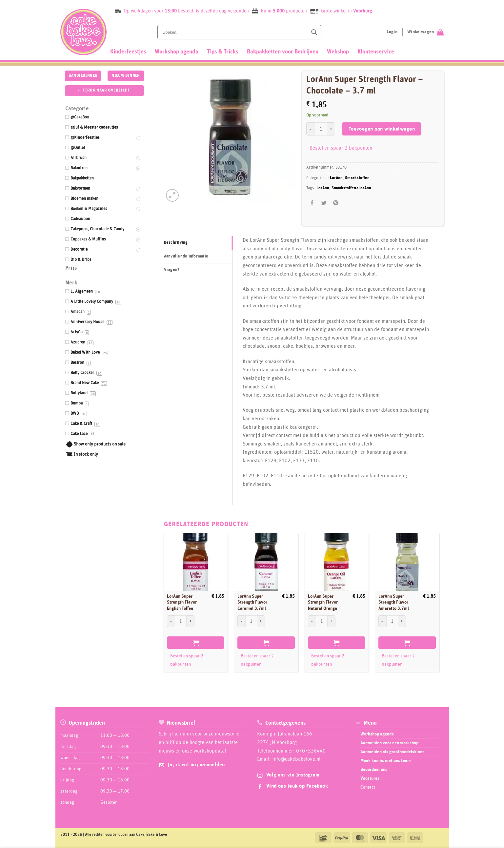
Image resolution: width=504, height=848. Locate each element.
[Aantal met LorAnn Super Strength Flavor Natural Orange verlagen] (312, 621)
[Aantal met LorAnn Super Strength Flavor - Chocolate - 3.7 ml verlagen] (310, 129)
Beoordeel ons (374, 770)
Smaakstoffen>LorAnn (351, 188)
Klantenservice (376, 52)
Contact (368, 787)
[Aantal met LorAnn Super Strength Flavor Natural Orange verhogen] (332, 621)
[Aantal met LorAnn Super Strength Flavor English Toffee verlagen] (171, 621)
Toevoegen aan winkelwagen (382, 129)
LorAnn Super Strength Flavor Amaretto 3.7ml (394, 602)
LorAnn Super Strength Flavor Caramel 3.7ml (252, 602)
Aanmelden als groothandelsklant (392, 752)
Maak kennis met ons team (386, 761)
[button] (172, 195)
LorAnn (336, 178)
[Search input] (235, 32)
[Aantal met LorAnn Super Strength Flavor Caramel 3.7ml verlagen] (241, 621)
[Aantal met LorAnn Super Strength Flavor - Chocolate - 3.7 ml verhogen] (331, 129)
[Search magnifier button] (314, 32)
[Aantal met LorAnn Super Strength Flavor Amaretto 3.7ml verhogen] (402, 621)
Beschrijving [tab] (176, 243)
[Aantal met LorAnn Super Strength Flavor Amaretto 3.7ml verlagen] (382, 621)
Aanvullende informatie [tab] (186, 256)
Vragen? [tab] (172, 270)
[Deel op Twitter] (324, 203)
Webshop (338, 52)
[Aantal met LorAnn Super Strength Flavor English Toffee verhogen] (191, 621)
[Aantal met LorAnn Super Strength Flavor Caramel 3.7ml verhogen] (261, 621)
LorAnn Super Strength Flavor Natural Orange (323, 602)
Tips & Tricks (223, 52)
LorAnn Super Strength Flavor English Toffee (182, 602)
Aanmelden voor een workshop (389, 743)
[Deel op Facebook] (312, 203)
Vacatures (370, 778)
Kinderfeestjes (128, 52)
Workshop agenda (177, 52)
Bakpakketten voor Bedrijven (283, 52)
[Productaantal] (321, 129)
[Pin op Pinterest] (336, 203)
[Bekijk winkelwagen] (425, 32)
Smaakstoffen (357, 178)
